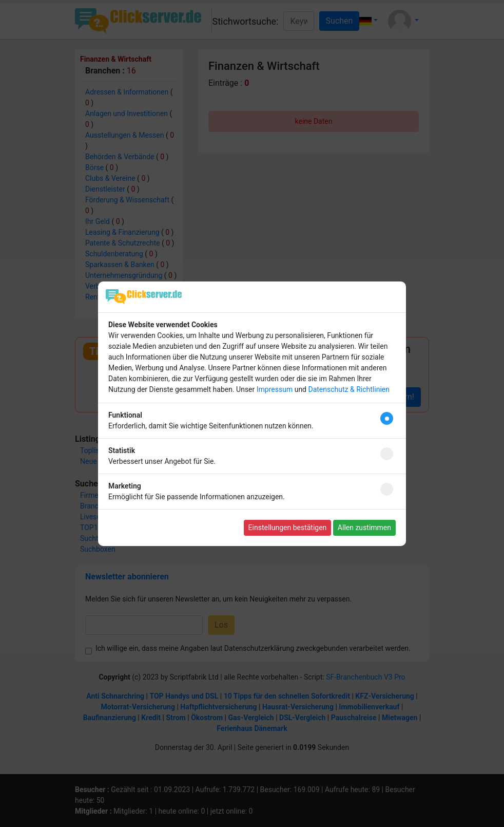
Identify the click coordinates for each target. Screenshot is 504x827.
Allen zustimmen (364, 528)
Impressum (275, 389)
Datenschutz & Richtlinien (348, 389)
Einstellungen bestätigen (288, 528)
